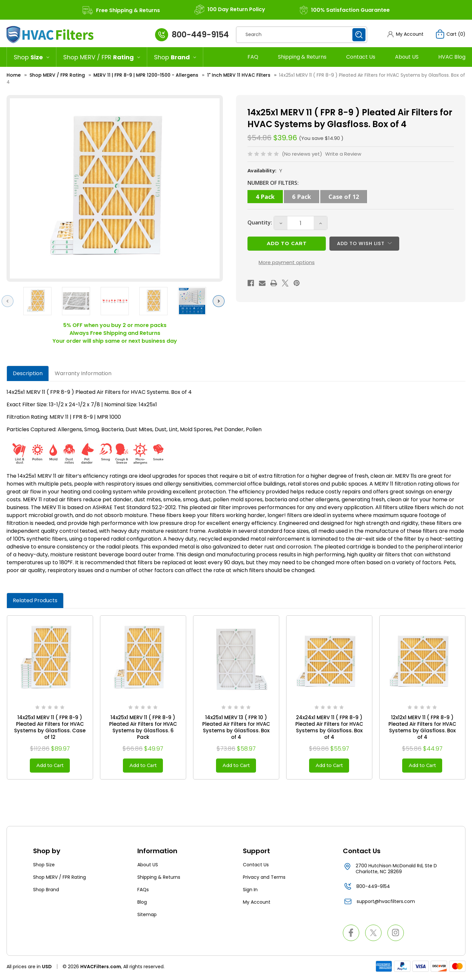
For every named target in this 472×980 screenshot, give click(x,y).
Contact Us (361, 57)
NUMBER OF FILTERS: (273, 183)
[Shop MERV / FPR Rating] (102, 57)
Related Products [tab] (35, 600)
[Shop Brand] (175, 57)
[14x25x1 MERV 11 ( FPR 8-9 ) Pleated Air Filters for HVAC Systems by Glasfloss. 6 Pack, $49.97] (143, 658)
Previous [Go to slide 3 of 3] (9, 301)
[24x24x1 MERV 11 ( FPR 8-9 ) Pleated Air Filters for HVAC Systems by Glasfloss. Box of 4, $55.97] (329, 658)
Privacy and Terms (264, 879)
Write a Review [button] (343, 154)
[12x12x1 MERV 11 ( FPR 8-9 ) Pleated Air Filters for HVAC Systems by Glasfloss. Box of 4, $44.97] (422, 658)
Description (28, 373)
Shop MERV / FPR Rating (59, 879)
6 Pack (302, 197)
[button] (405, 34)
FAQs (143, 892)
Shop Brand (46, 892)
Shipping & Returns (302, 57)
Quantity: (260, 224)
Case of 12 (344, 197)
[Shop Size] (31, 57)
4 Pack (265, 197)
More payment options (287, 267)
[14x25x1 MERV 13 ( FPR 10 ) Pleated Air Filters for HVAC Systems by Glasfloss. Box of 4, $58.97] (236, 658)
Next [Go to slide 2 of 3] (220, 301)
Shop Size (44, 867)
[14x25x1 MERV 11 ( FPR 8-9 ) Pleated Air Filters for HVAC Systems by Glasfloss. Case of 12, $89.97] (50, 658)
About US (407, 57)
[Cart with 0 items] (450, 34)
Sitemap (147, 917)
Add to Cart (50, 767)
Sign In (250, 892)
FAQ (253, 57)
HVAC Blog (452, 57)
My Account (257, 904)
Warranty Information (83, 373)
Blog (142, 904)
